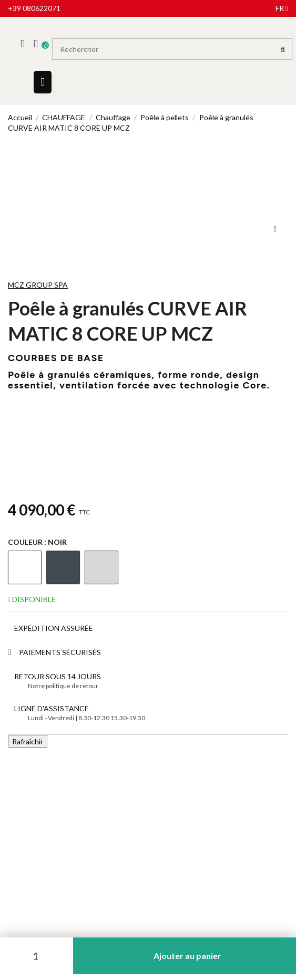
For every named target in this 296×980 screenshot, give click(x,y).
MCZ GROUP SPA (38, 285)
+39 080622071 (34, 8)
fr (282, 8)
